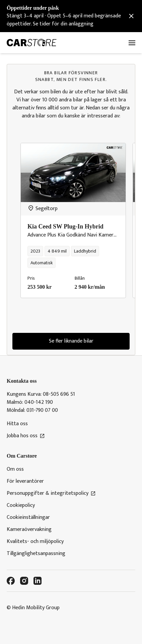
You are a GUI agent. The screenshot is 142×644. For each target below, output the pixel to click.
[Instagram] (24, 581)
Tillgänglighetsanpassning (36, 554)
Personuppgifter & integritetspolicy (51, 493)
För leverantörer (25, 481)
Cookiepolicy (21, 505)
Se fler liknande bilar (71, 341)
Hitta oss (17, 424)
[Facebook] (11, 581)
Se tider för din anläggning (63, 24)
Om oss (15, 469)
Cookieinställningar (28, 518)
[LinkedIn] (38, 581)
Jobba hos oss (26, 436)
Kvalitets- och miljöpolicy (35, 542)
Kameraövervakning (29, 530)
